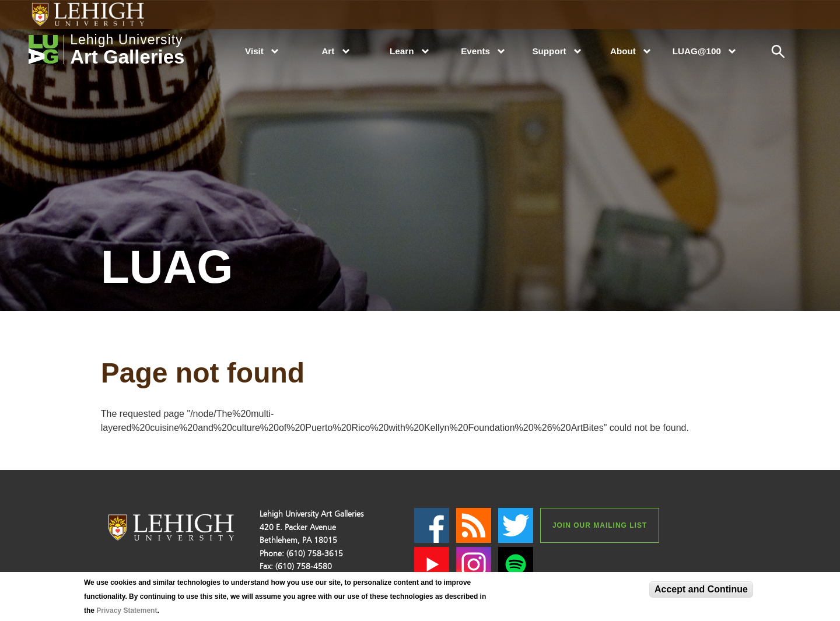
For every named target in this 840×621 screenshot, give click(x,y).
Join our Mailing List (600, 525)
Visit (254, 51)
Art (328, 51)
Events (475, 51)
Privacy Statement (127, 611)
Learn (402, 51)
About (623, 51)
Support (549, 51)
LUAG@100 (697, 51)
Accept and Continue (701, 589)
